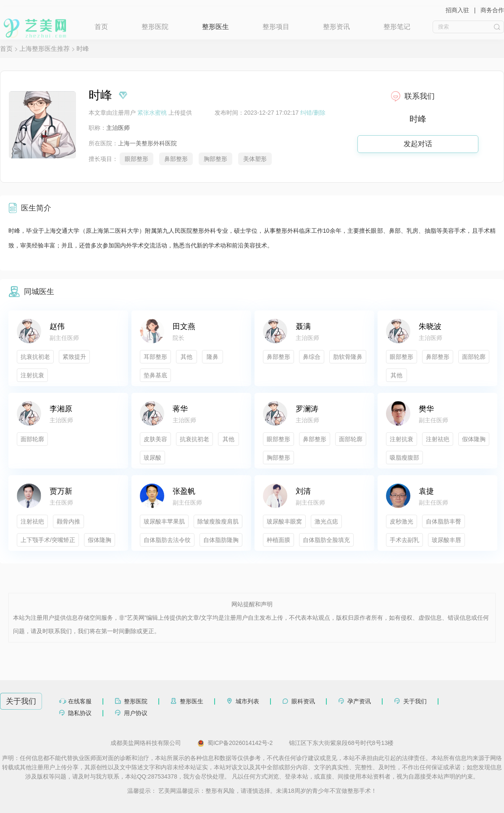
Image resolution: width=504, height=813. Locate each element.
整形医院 (155, 27)
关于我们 (415, 701)
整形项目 (276, 27)
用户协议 (136, 713)
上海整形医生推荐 (45, 49)
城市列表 (247, 701)
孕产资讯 (359, 701)
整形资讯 (336, 27)
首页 (101, 27)
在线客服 (80, 701)
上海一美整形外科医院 (147, 143)
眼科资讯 (303, 701)
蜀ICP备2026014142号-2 (235, 743)
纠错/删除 (313, 113)
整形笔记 (397, 27)
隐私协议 (80, 713)
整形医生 (215, 27)
